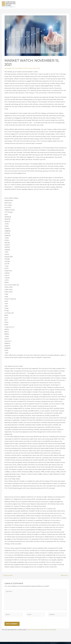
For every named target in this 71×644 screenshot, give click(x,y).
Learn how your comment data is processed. (42, 632)
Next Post (65, 578)
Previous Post (7, 578)
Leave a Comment (34, 70)
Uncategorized (9, 70)
